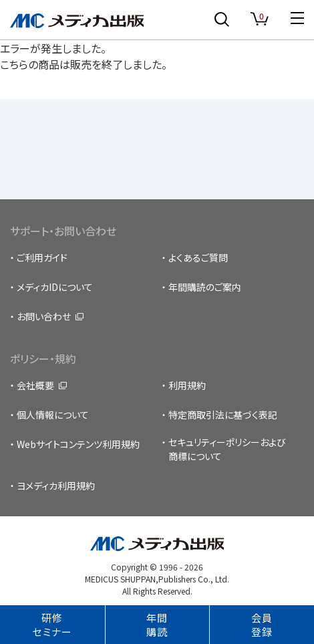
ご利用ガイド (42, 257)
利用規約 (187, 385)
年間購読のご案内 (205, 287)
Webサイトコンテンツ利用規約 (78, 444)
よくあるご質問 (198, 257)
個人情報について (53, 415)
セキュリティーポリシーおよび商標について (227, 449)
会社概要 (35, 385)
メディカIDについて (55, 287)
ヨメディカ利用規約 (56, 486)
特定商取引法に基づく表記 (223, 415)
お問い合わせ (44, 316)
